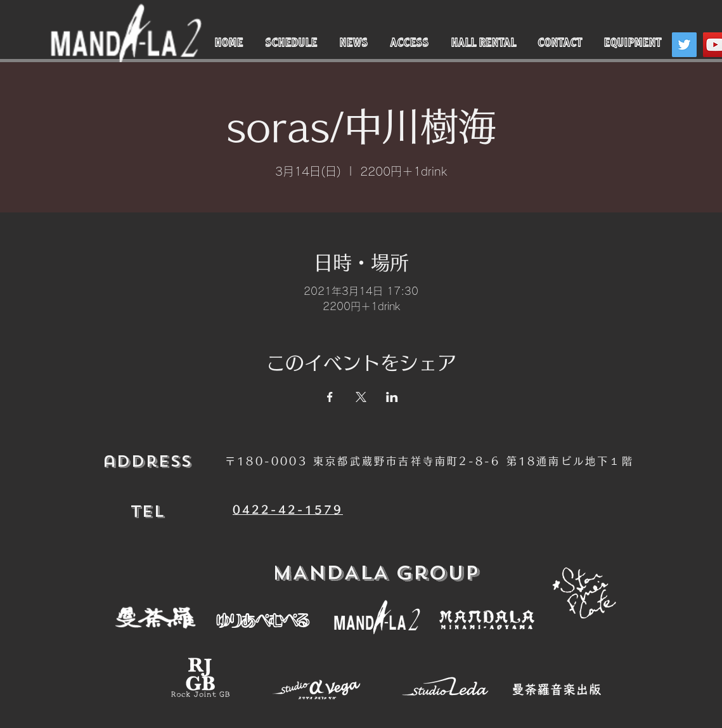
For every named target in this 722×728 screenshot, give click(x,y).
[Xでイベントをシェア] (361, 397)
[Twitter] (684, 45)
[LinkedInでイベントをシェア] (392, 397)
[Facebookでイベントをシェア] (330, 397)
